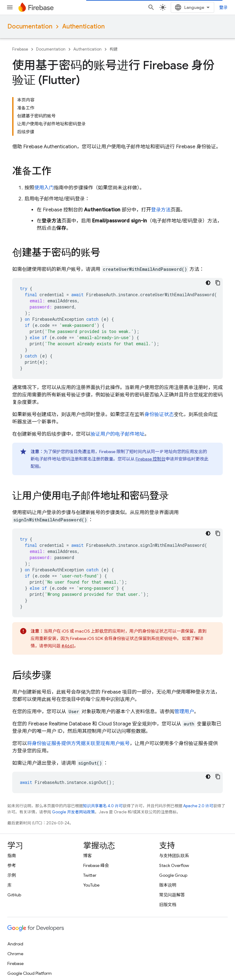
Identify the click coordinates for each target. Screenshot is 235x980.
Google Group (173, 875)
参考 (12, 865)
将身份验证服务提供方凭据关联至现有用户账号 (78, 744)
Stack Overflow (174, 865)
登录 (223, 7)
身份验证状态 (159, 414)
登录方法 (161, 210)
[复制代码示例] (218, 283)
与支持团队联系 (174, 856)
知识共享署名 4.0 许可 (103, 806)
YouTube (91, 885)
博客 (88, 856)
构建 (114, 49)
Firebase (20, 49)
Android (15, 944)
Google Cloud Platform (30, 973)
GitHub (14, 895)
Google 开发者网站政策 (73, 812)
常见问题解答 (172, 895)
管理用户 (184, 712)
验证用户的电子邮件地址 (117, 434)
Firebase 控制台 (151, 459)
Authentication (83, 26)
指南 (12, 856)
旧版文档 (168, 905)
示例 (12, 875)
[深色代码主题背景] (208, 283)
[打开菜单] (10, 7)
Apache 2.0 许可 (198, 806)
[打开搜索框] (151, 7)
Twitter (90, 875)
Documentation (30, 26)
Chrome (15, 954)
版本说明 (168, 885)
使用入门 (44, 188)
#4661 (68, 646)
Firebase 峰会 (96, 865)
